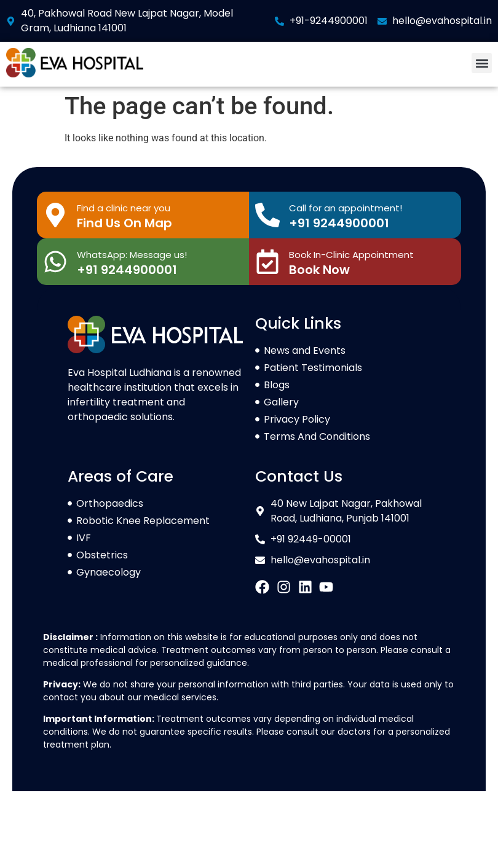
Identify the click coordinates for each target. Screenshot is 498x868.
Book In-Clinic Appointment (351, 255)
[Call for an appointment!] (267, 215)
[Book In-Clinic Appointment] (267, 262)
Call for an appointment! (346, 208)
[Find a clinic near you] (55, 215)
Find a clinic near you (124, 208)
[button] (482, 63)
